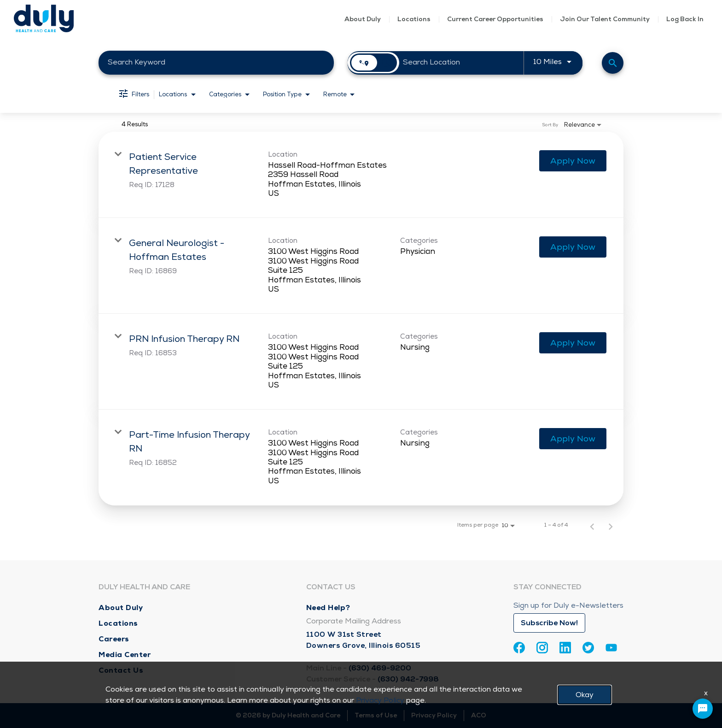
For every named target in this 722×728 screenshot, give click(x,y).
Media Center (125, 655)
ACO (479, 715)
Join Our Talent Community (605, 19)
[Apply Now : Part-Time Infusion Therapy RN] (573, 439)
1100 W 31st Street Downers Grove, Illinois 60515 (364, 640)
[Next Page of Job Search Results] (611, 525)
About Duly (363, 19)
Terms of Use (376, 715)
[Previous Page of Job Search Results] (592, 525)
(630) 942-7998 (408, 679)
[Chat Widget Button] (703, 709)
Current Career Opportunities (495, 19)
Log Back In (685, 19)
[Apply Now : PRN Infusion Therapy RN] (573, 343)
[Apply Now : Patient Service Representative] (573, 161)
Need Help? (328, 608)
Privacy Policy (434, 715)
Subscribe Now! (549, 623)
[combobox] (216, 62)
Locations (414, 19)
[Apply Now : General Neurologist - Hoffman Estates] (573, 247)
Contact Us (121, 670)
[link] (361, 175)
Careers (114, 639)
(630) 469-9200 (380, 668)
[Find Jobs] (613, 63)
